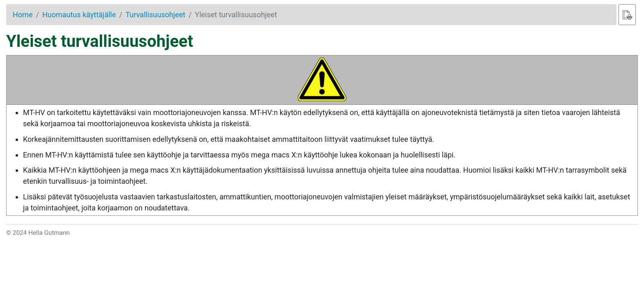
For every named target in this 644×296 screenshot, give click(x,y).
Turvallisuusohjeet (156, 15)
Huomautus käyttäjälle (79, 15)
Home (23, 15)
